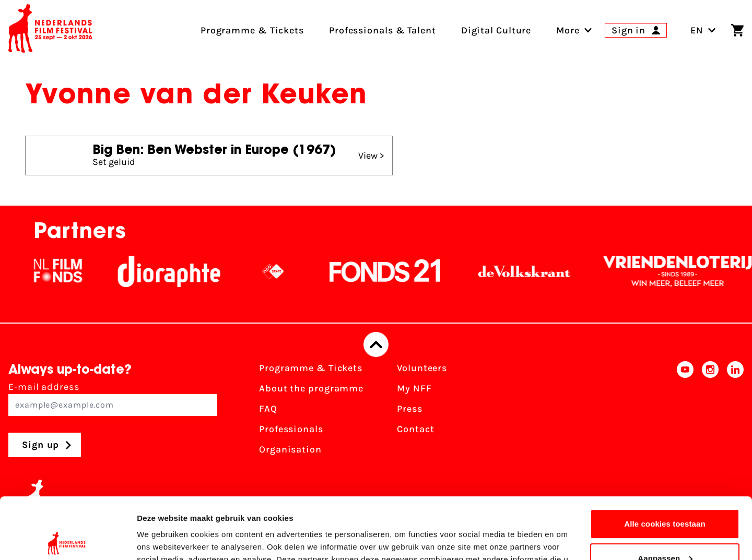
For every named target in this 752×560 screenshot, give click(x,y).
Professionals (291, 429)
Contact (415, 429)
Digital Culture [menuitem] (496, 30)
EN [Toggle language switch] (703, 30)
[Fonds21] (394, 271)
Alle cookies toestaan (665, 463)
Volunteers (422, 368)
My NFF (414, 388)
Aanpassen (665, 497)
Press (410, 409)
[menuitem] (568, 30)
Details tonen (162, 539)
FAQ (268, 409)
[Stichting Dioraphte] (178, 271)
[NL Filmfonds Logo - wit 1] (66, 271)
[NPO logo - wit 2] (281, 271)
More (568, 30)
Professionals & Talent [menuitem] (383, 30)
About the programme (311, 388)
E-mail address (113, 398)
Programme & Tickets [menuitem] (252, 30)
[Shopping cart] (737, 30)
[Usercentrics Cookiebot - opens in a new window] (68, 540)
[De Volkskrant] (533, 271)
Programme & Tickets (311, 368)
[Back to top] (376, 344)
